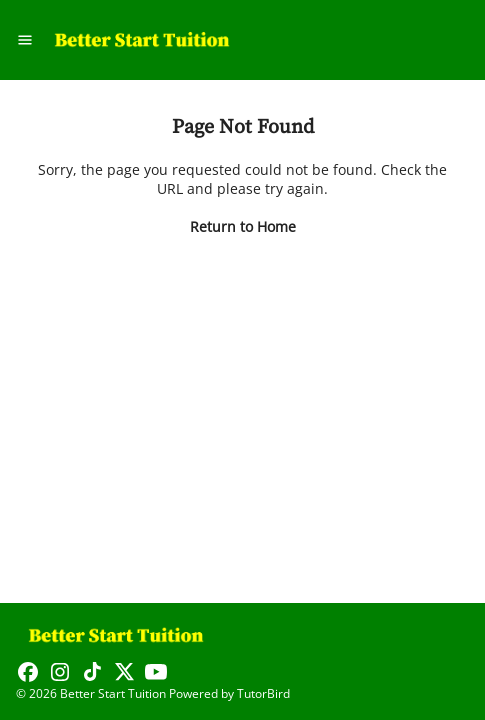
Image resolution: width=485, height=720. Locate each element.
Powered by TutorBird (229, 693)
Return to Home (243, 226)
